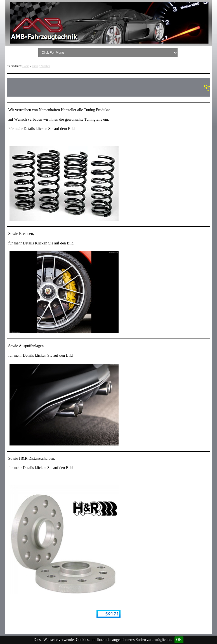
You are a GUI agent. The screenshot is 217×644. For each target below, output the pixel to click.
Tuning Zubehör (41, 66)
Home (26, 66)
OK (179, 640)
